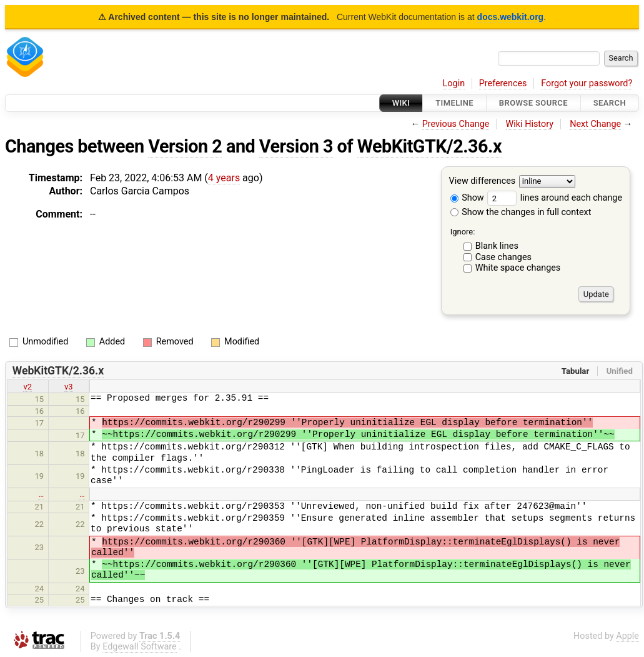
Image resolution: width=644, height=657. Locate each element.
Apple (627, 636)
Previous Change (456, 124)
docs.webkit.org (511, 17)
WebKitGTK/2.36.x (429, 146)
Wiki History (530, 124)
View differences (483, 182)
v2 (27, 387)
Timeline (454, 103)
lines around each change (555, 198)
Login (454, 83)
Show (467, 198)
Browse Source (533, 103)
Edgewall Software (140, 647)
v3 (69, 387)
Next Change (595, 124)
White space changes (518, 268)
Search (610, 103)
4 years (224, 178)
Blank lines (497, 246)
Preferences (503, 83)
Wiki (401, 103)
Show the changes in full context (521, 212)
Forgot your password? (587, 83)
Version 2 (185, 146)
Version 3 (296, 146)
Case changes (503, 257)
